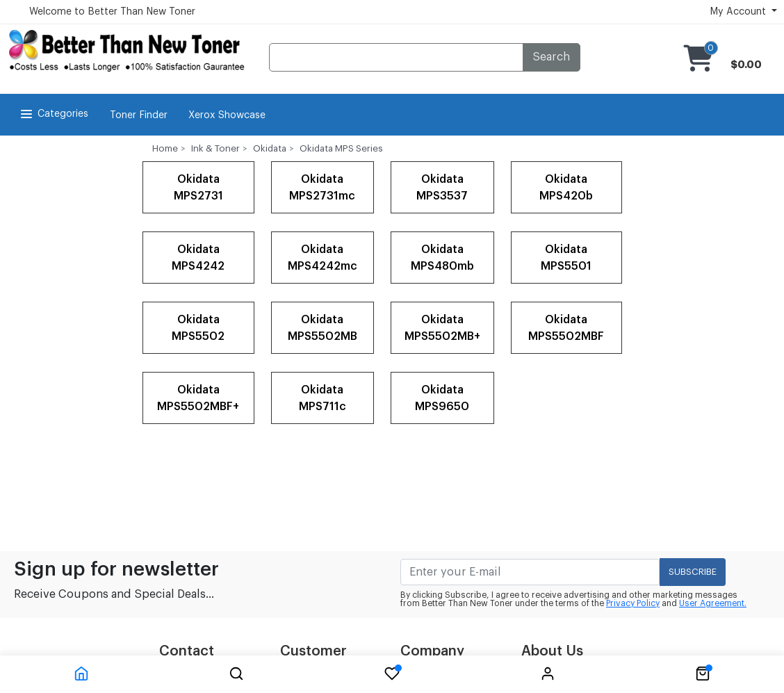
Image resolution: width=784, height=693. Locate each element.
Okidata (270, 148)
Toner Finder (139, 115)
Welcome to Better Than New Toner (112, 12)
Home (165, 148)
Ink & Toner (215, 148)
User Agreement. (713, 603)
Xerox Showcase (227, 115)
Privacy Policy (633, 603)
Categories (53, 114)
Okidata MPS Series (341, 148)
